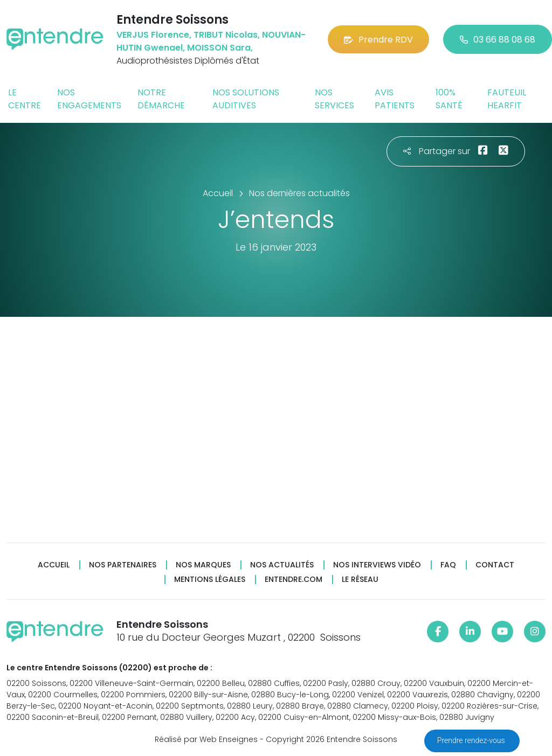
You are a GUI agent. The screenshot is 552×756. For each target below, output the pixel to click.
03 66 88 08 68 (498, 40)
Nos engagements (89, 99)
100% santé (449, 99)
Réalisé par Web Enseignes (206, 739)
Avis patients (395, 99)
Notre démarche (161, 99)
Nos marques (203, 565)
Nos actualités (282, 565)
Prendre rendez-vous (472, 740)
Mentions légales (210, 580)
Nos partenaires (123, 565)
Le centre (25, 99)
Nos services (334, 99)
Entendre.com (294, 580)
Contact (495, 565)
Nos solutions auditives (246, 99)
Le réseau (360, 580)
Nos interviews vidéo (377, 565)
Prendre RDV (378, 40)
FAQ (448, 565)
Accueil (54, 565)
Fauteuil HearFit (507, 99)
